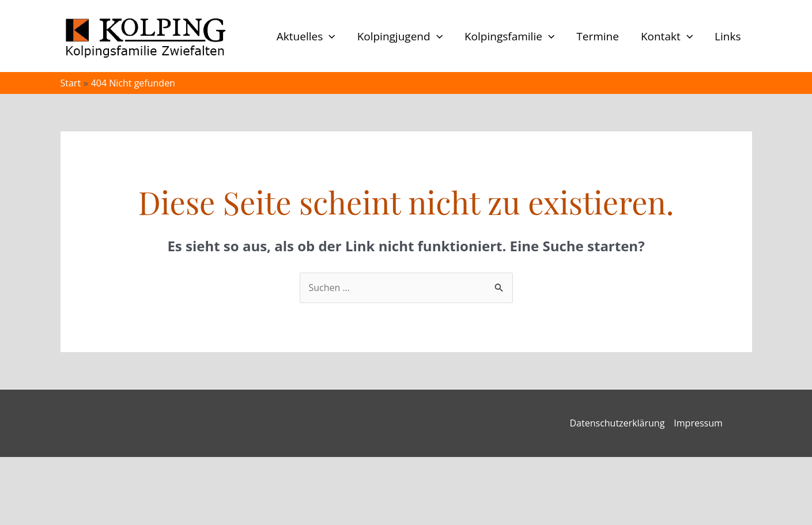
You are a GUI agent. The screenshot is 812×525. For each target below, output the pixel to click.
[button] (329, 36)
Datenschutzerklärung (618, 423)
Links (728, 36)
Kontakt (667, 36)
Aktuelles (306, 36)
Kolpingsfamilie (509, 36)
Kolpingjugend (400, 36)
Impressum (698, 423)
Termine (598, 36)
